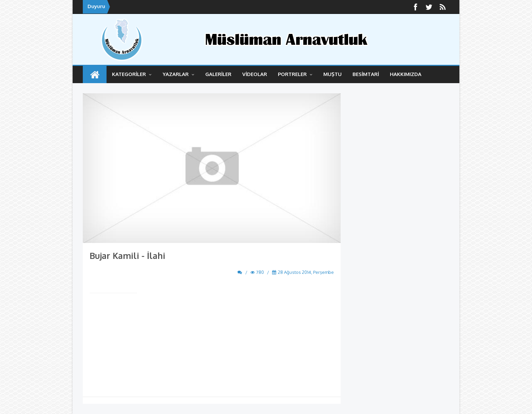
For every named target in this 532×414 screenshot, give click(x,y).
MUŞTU (332, 74)
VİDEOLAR (255, 74)
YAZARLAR (178, 74)
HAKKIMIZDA (406, 74)
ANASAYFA (95, 74)
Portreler (295, 74)
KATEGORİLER (132, 74)
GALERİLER (218, 74)
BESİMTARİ (366, 74)
